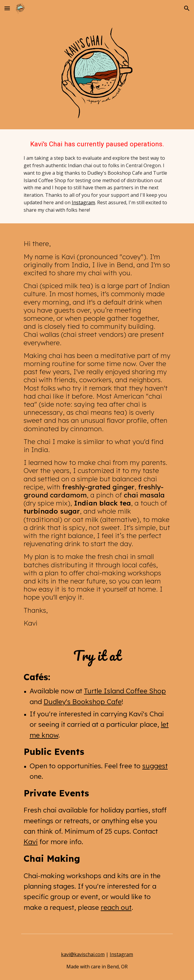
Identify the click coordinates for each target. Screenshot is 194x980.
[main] (97, 176)
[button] (7, 8)
